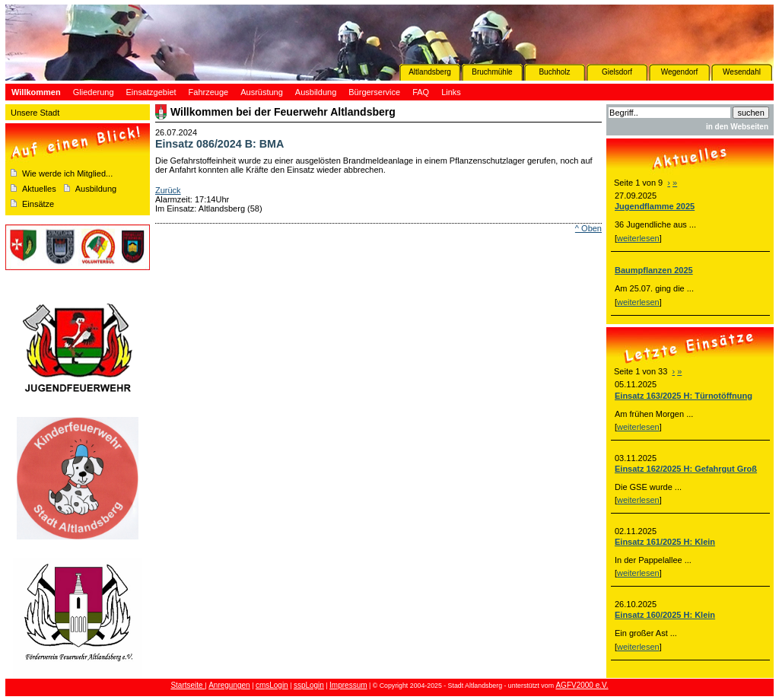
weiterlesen (638, 238)
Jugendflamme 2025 (655, 206)
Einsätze (38, 204)
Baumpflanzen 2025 (654, 270)
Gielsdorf (617, 72)
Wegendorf (680, 72)
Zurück (168, 190)
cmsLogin (272, 685)
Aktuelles (39, 189)
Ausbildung (96, 189)
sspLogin (309, 685)
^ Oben (588, 228)
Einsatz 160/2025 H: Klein (665, 615)
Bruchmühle (492, 72)
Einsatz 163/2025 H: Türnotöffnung (684, 396)
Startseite (188, 685)
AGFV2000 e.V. (582, 685)
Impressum (348, 685)
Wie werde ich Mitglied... (67, 173)
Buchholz (554, 72)
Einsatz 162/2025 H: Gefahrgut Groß (686, 469)
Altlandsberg (430, 72)
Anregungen (229, 685)
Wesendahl (742, 72)
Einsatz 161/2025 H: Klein (665, 542)
